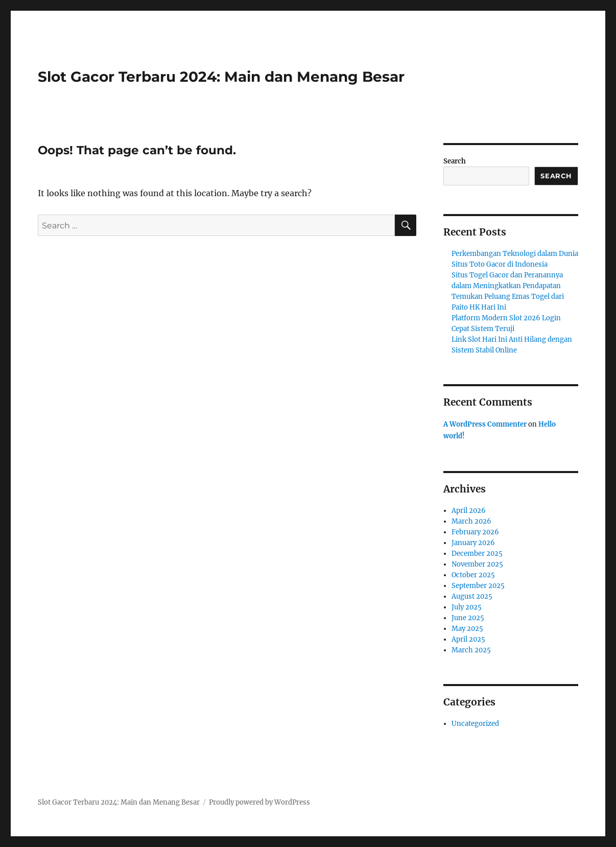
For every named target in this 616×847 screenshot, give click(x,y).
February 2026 (475, 532)
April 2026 (469, 511)
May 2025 (467, 629)
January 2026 (473, 543)
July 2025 (467, 607)
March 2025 (471, 650)
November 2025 (477, 564)
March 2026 (471, 521)
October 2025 (473, 575)
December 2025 (477, 554)
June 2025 (468, 618)
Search (455, 161)
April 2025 (468, 639)
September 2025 (478, 586)
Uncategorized (475, 724)
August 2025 (472, 596)
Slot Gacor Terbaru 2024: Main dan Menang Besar (221, 77)
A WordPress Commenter (485, 424)
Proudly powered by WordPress (259, 802)
